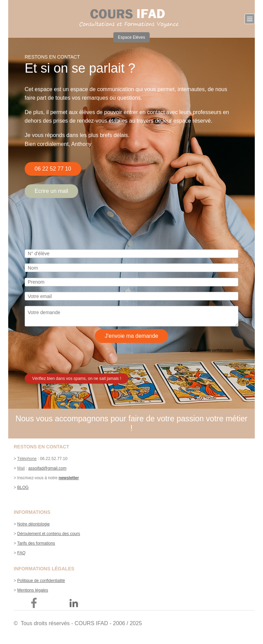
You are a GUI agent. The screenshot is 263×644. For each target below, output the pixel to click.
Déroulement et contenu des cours (48, 534)
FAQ (21, 553)
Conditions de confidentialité (211, 350)
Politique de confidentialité (41, 581)
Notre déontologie (33, 524)
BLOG (23, 487)
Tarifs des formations (36, 543)
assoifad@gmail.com (47, 468)
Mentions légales (33, 590)
